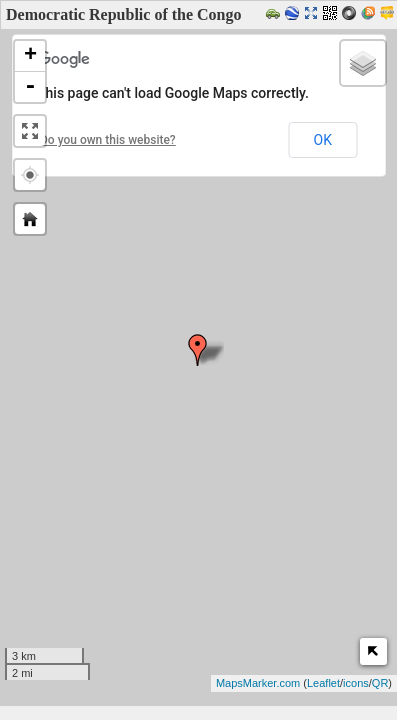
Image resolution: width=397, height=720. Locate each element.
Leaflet (323, 683)
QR (380, 683)
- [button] (30, 87)
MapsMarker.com (258, 683)
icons (356, 683)
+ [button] (30, 56)
